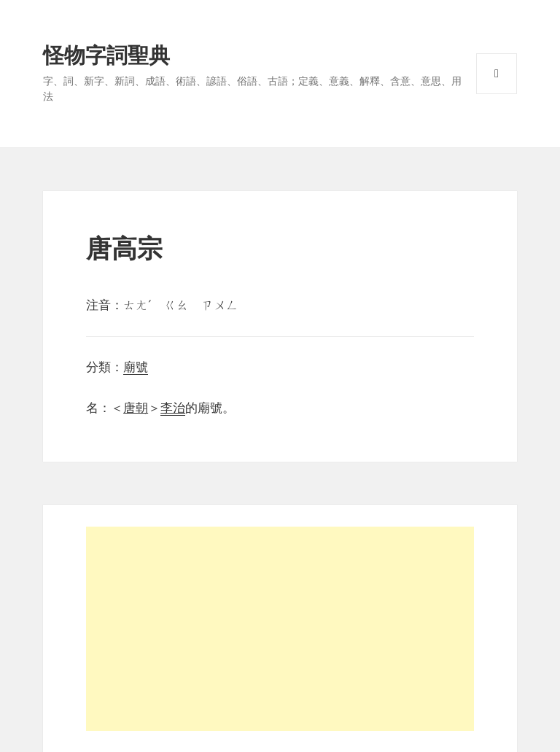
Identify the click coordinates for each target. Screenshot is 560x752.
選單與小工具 (497, 74)
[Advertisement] (280, 629)
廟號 (136, 367)
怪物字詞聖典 (106, 55)
